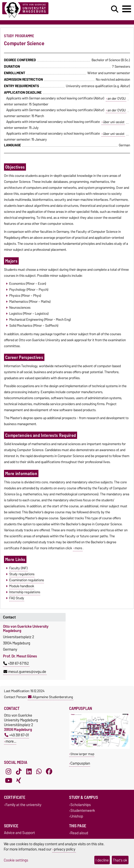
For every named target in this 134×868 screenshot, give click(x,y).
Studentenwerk (83, 810)
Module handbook (22, 586)
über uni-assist (114, 122)
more (78, 548)
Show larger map (82, 754)
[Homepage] (41, 10)
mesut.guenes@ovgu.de (25, 672)
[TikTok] (19, 771)
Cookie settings (16, 860)
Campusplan (80, 763)
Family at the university (23, 805)
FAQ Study (17, 598)
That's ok (120, 860)
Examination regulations (27, 580)
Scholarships (81, 805)
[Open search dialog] (115, 9)
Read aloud (79, 833)
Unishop (77, 816)
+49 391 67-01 (17, 735)
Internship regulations (25, 592)
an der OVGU (117, 98)
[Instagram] (8, 771)
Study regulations (22, 574)
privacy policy (65, 849)
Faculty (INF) (18, 568)
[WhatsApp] (39, 771)
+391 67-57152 (16, 663)
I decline (102, 860)
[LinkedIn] (29, 771)
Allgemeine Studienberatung (50, 697)
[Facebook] (49, 771)
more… (11, 741)
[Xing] (19, 780)
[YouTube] (8, 780)
